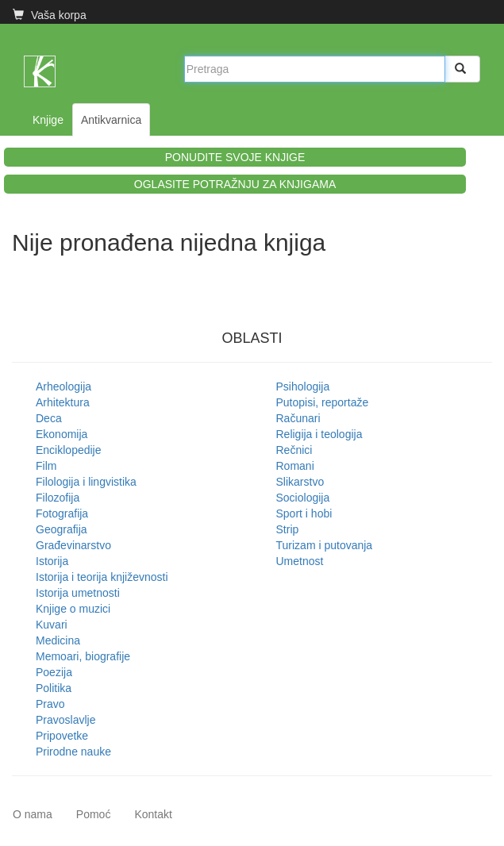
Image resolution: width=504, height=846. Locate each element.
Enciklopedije (69, 450)
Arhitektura (63, 402)
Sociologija (303, 498)
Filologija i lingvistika (86, 482)
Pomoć (94, 814)
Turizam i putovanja (325, 545)
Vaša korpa (50, 15)
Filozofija (58, 498)
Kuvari (52, 625)
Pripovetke (62, 736)
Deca (49, 418)
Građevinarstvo (73, 545)
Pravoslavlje (65, 720)
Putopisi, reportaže (323, 402)
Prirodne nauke (73, 752)
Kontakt (153, 814)
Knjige (48, 120)
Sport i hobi (304, 513)
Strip (288, 529)
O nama (33, 814)
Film (46, 466)
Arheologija (63, 386)
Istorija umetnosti (78, 593)
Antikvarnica (111, 120)
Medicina (58, 640)
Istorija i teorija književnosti (102, 577)
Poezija (54, 672)
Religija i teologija (319, 434)
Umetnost (300, 561)
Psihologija (303, 386)
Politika (54, 688)
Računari (298, 418)
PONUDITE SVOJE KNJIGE (235, 157)
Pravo (50, 704)
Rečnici (294, 450)
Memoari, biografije (83, 656)
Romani (295, 466)
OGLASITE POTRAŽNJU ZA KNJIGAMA (235, 184)
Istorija (52, 561)
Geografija (62, 529)
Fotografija (62, 513)
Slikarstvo (300, 482)
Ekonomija (62, 434)
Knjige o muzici (73, 609)
